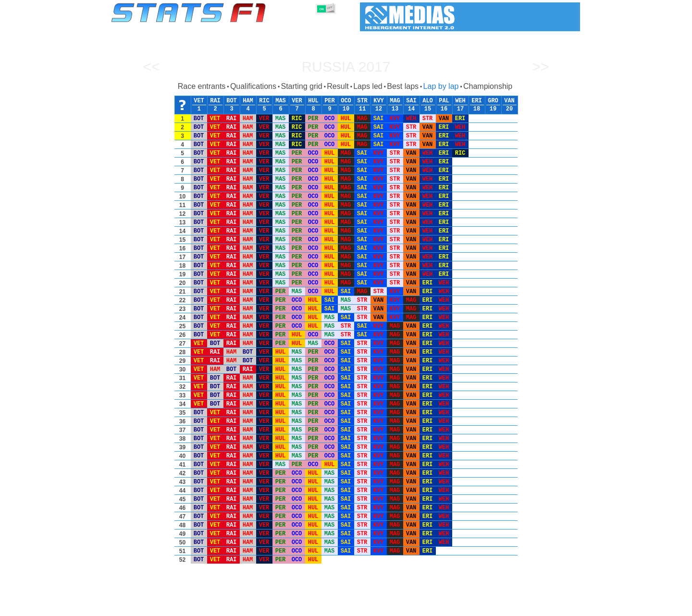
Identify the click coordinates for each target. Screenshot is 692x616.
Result (338, 86)
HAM (248, 101)
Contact (561, 607)
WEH (460, 101)
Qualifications (253, 86)
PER (330, 101)
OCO (346, 101)
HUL (313, 101)
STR (362, 101)
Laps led (368, 86)
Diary (465, 607)
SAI (411, 101)
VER (297, 101)
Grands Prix (221, 607)
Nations (401, 607)
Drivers (259, 607)
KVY (379, 101)
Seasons (180, 607)
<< (151, 67)
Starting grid (301, 86)
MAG (395, 101)
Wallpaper (525, 607)
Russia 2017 (346, 67)
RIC (264, 101)
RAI (215, 101)
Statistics (144, 607)
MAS (281, 101)
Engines (340, 607)
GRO (493, 101)
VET (199, 101)
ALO (428, 101)
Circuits (435, 607)
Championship (488, 86)
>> (540, 67)
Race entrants (202, 86)
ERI (477, 101)
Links (491, 607)
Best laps (403, 86)
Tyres (371, 607)
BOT (232, 101)
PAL (444, 101)
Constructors (299, 607)
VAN (509, 101)
